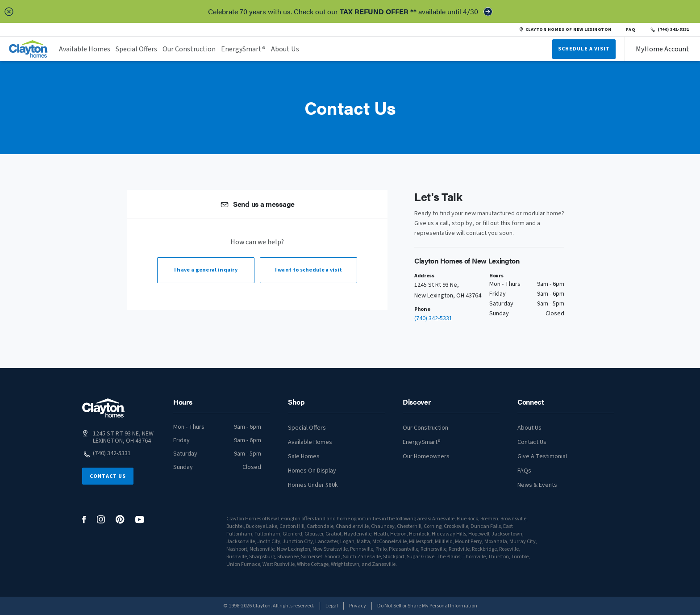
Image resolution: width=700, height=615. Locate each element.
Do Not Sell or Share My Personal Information (427, 606)
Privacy (358, 606)
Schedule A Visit (584, 49)
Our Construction (189, 49)
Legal (332, 606)
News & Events (537, 485)
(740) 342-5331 (669, 29)
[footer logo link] (104, 408)
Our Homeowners (426, 456)
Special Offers (136, 49)
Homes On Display (312, 471)
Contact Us (108, 476)
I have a (206, 270)
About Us (285, 49)
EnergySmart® (243, 49)
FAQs (524, 471)
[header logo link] (29, 49)
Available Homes (85, 49)
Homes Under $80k (313, 485)
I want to (309, 270)
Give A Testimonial (542, 456)
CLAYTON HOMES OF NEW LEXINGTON (565, 29)
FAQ (631, 29)
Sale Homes (304, 456)
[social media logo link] (84, 520)
